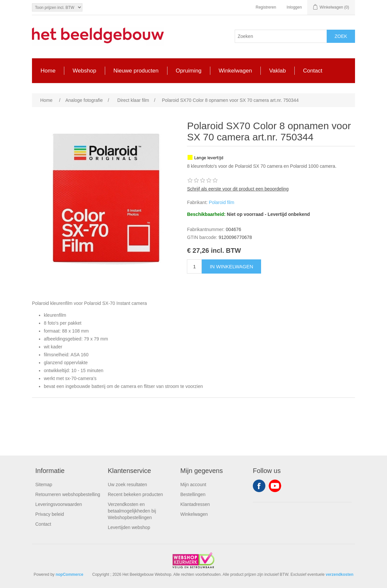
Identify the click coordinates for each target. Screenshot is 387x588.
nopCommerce (70, 574)
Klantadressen (195, 504)
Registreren (266, 7)
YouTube (275, 486)
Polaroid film (222, 202)
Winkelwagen (194, 514)
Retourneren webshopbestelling (68, 494)
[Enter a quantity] (194, 266)
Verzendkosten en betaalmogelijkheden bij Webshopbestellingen (132, 511)
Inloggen (294, 7)
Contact (43, 524)
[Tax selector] (57, 7)
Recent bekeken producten (135, 494)
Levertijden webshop (129, 527)
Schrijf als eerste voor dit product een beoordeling (238, 189)
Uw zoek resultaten (127, 485)
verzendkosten (340, 574)
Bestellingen (193, 494)
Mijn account (193, 485)
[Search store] (281, 36)
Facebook (259, 486)
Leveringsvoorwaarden (59, 504)
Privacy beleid (50, 514)
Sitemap (44, 485)
